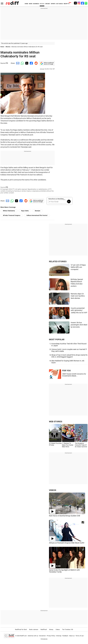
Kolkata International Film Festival (37, 215)
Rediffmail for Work (21, 630)
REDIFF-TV (67, 4)
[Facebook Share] (31, 63)
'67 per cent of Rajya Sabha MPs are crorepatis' (78, 267)
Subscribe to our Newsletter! (56, 199)
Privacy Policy (51, 636)
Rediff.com (23, 636)
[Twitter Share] (26, 63)
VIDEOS (53, 490)
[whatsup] (86, 3)
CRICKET (48, 4)
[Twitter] (75, 3)
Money (51, 630)
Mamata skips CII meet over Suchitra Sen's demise (78, 296)
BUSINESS (36, 4)
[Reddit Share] (36, 63)
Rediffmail (44, 630)
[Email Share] (17, 63)
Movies (8, 47)
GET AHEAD (60, 4)
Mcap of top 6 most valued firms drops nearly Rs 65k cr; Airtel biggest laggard (69, 356)
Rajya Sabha (25, 211)
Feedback (65, 636)
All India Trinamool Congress (12, 215)
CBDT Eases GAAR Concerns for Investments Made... (74, 375)
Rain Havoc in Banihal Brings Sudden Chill (64, 516)
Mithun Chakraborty (9, 211)
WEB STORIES (56, 422)
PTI (7, 63)
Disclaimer (42, 636)
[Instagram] (79, 3)
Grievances (44, 639)
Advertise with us (33, 636)
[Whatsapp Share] (22, 63)
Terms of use (80, 636)
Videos (58, 630)
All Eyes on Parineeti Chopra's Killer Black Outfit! (67, 543)
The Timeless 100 (68, 630)
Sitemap (59, 636)
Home (2, 47)
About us (72, 636)
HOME (26, 4)
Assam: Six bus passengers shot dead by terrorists (79, 325)
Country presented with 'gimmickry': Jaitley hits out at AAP (79, 310)
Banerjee (38, 211)
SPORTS (53, 4)
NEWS (31, 4)
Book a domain (34, 630)
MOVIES (42, 4)
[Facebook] (83, 3)
